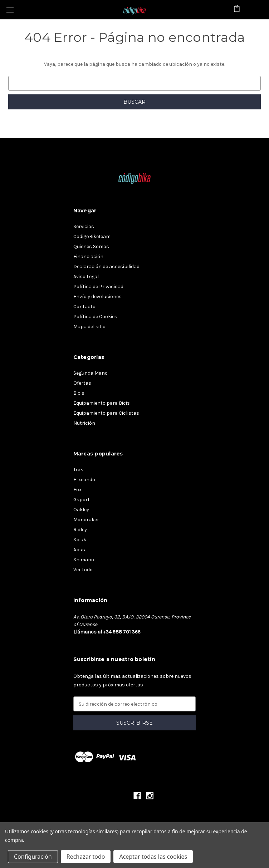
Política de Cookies (95, 317)
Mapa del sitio (89, 327)
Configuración (33, 857)
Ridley (80, 530)
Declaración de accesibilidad (106, 267)
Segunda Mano (91, 373)
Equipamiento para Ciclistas (106, 413)
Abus (79, 550)
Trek (78, 470)
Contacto (84, 307)
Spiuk (80, 540)
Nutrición (84, 423)
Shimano (84, 560)
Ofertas (82, 383)
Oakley (81, 510)
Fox (77, 490)
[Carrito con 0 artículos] (237, 9)
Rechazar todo (86, 857)
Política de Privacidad (98, 287)
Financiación (88, 257)
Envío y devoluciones (97, 297)
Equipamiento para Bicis (102, 403)
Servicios (84, 226)
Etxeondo (84, 480)
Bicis (79, 393)
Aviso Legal (86, 277)
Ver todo (83, 570)
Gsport (82, 500)
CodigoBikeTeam (92, 236)
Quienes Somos (91, 246)
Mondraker (86, 520)
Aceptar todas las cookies (153, 857)
